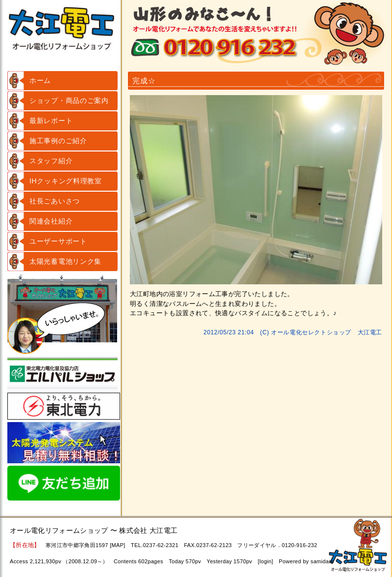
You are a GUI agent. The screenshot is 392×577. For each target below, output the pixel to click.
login (265, 561)
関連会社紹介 (51, 221)
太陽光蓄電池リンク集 (65, 261)
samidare (322, 561)
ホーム (40, 80)
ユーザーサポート (58, 241)
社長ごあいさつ (55, 201)
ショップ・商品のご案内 (69, 100)
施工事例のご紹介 (58, 141)
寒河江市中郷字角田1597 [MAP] (86, 545)
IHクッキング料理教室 (66, 181)
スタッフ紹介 (51, 161)
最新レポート (51, 121)
